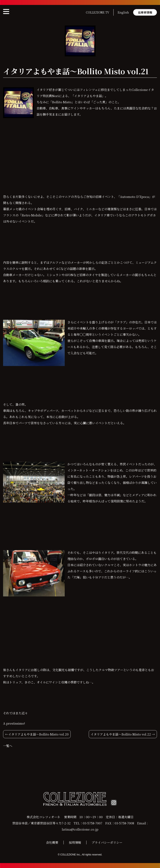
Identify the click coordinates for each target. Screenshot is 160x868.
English (123, 12)
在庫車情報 (145, 12)
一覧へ (8, 746)
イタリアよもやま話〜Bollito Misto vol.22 (121, 734)
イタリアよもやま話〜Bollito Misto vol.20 (38, 734)
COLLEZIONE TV (98, 12)
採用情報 (75, 842)
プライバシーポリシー (107, 842)
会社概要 (52, 842)
